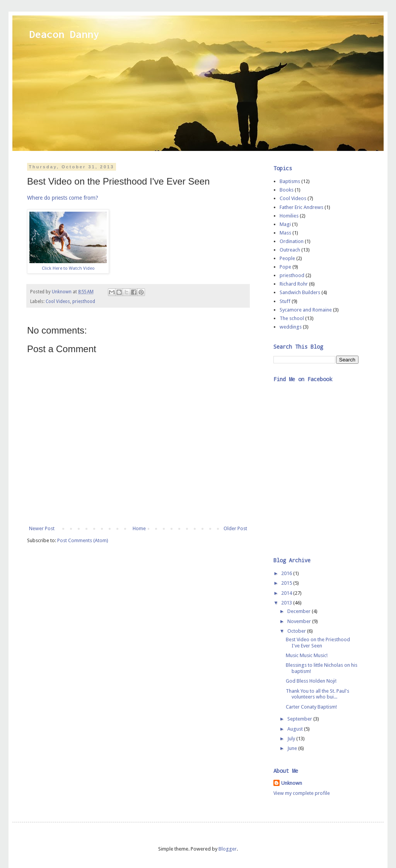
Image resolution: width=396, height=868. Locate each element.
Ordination (292, 241)
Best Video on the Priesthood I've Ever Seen (318, 643)
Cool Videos (58, 301)
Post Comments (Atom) (83, 540)
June (293, 748)
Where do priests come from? (63, 198)
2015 (287, 583)
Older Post (235, 528)
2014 (287, 593)
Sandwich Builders (300, 292)
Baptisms (290, 181)
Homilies (289, 216)
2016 (287, 573)
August (296, 729)
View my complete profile (302, 793)
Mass (285, 233)
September (300, 719)
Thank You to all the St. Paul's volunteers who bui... (317, 694)
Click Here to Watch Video (68, 268)
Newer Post (42, 528)
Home (139, 528)
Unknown (292, 783)
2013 (287, 603)
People (287, 258)
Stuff (285, 301)
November (300, 621)
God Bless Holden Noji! (311, 681)
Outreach (290, 250)
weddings (291, 327)
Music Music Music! (307, 655)
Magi (285, 224)
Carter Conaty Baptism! (311, 707)
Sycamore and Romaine (306, 310)
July (292, 739)
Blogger (228, 849)
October (297, 631)
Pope (285, 267)
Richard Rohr (294, 284)
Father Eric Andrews (301, 207)
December (300, 611)
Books (287, 190)
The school (292, 318)
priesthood (84, 301)
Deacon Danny (64, 34)
